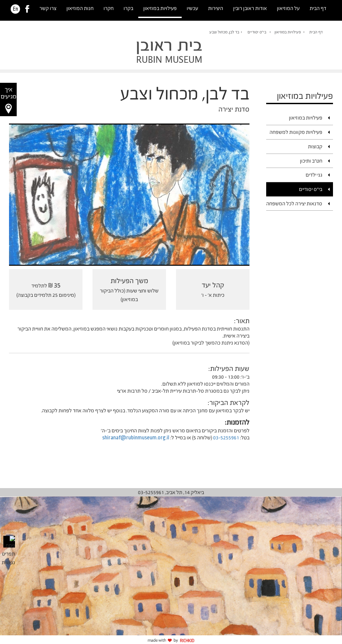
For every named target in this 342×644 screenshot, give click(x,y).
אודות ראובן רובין (250, 8)
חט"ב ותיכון (311, 161)
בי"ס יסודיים (257, 32)
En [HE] (15, 9)
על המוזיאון (288, 8)
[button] (8, 99)
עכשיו (192, 8)
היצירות (216, 8)
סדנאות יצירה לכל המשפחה (294, 203)
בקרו (128, 8)
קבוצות (315, 146)
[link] (27, 9)
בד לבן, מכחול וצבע (224, 32)
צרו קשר (48, 8)
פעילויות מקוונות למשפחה (296, 132)
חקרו (109, 8)
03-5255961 (226, 438)
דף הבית (318, 8)
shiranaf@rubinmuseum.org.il (136, 438)
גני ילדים (314, 175)
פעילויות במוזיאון (160, 8)
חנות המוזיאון (80, 8)
